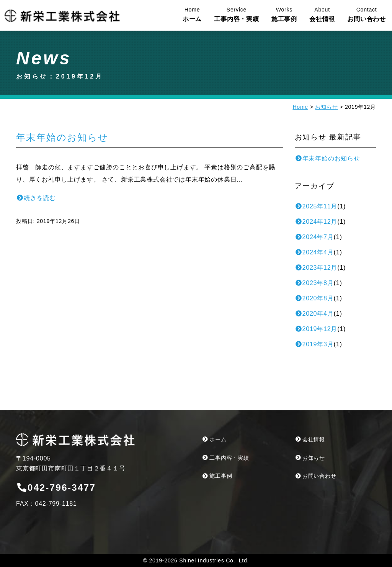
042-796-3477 (56, 488)
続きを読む (36, 198)
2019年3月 (314, 344)
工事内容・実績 (237, 14)
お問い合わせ (367, 14)
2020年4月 (314, 314)
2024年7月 (314, 237)
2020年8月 (314, 298)
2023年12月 (316, 268)
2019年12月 (316, 329)
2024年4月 (314, 252)
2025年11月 (316, 206)
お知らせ (326, 107)
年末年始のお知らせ (62, 137)
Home (300, 107)
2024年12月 (316, 222)
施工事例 (284, 14)
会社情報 (322, 14)
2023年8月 (314, 283)
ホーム (192, 14)
